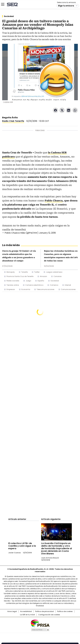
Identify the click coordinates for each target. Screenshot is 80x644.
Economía (26, 289)
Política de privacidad (44, 611)
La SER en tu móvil (27, 615)
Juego (28, 281)
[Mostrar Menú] (3, 4)
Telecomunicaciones (46, 289)
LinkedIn (69, 110)
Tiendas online (13, 285)
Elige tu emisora (66, 6)
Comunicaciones (68, 289)
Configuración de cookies (49, 615)
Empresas (11, 289)
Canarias (58, 276)
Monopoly (11, 272)
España (41, 281)
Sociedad (9, 16)
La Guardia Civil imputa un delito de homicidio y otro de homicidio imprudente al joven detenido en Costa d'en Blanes (56, 548)
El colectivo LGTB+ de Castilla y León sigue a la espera (22, 546)
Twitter (62, 110)
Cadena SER (12, 4)
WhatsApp (75, 110)
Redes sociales (13, 281)
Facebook (55, 110)
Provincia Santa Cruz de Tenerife (20, 276)
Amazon (43, 276)
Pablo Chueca (54, 201)
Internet (68, 285)
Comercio (54, 285)
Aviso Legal (12, 611)
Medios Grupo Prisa (40, 630)
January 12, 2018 (47, 233)
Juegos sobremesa (54, 272)
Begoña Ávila (10, 118)
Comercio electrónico (34, 285)
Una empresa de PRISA (40, 623)
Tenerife (24, 272)
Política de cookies (65, 611)
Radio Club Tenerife (13, 121)
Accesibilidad (26, 611)
